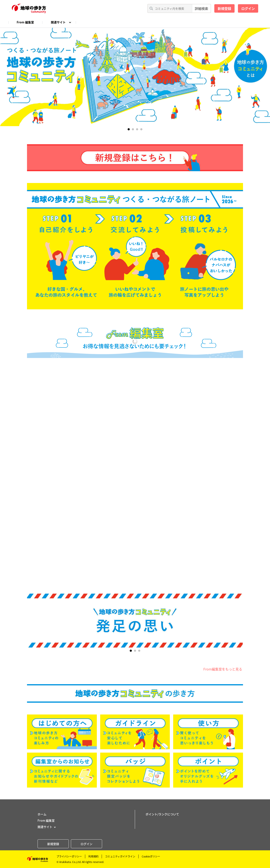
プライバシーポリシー (69, 856)
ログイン (248, 8)
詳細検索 (201, 8)
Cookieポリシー (151, 856)
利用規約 (93, 856)
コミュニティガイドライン (120, 856)
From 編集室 (25, 22)
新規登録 (224, 8)
